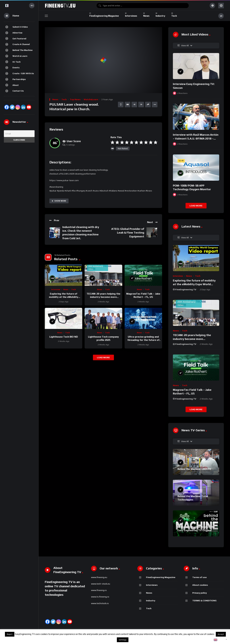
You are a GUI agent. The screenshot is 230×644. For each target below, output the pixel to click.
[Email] (19, 134)
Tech (64, 99)
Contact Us (18, 91)
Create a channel (21, 44)
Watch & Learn (20, 56)
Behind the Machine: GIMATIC (194, 469)
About (16, 85)
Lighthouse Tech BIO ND (64, 337)
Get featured (19, 39)
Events (16, 68)
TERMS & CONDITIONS (204, 601)
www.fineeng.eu (99, 577)
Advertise (17, 33)
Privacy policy (200, 593)
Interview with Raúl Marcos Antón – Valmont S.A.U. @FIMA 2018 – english (196, 138)
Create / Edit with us (23, 73)
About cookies (200, 585)
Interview (56, 289)
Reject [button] (10, 634)
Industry (151, 601)
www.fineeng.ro (99, 590)
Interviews (152, 585)
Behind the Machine (23, 50)
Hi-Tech (17, 62)
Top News (75, 99)
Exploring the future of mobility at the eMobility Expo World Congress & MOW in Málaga (194, 284)
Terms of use (200, 577)
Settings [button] (123, 640)
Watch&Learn (91, 99)
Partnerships (19, 79)
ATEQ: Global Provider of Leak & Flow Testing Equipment (128, 233)
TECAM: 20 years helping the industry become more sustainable (103, 297)
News (55, 99)
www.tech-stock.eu (101, 584)
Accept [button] (221, 634)
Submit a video (20, 27)
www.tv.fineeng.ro (100, 597)
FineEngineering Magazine (161, 577)
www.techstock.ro (100, 603)
